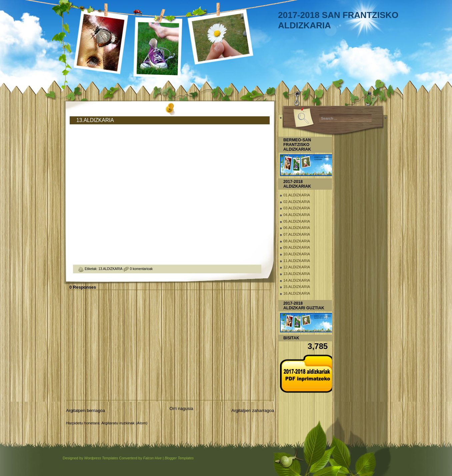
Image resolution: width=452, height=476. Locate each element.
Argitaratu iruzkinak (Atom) (124, 423)
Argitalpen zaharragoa (253, 410)
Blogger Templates (179, 458)
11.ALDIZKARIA (297, 261)
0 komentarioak (141, 269)
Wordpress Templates (101, 458)
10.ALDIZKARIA (297, 254)
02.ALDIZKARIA (297, 202)
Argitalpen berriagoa (85, 410)
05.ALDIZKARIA (297, 221)
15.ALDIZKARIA (297, 287)
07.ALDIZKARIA (297, 234)
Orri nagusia (181, 408)
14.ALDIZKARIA (297, 280)
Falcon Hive (152, 458)
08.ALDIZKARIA (297, 241)
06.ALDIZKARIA (297, 228)
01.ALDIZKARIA (297, 195)
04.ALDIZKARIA (297, 215)
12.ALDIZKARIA (297, 267)
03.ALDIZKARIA (297, 208)
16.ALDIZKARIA (297, 293)
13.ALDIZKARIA (95, 120)
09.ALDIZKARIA (297, 247)
